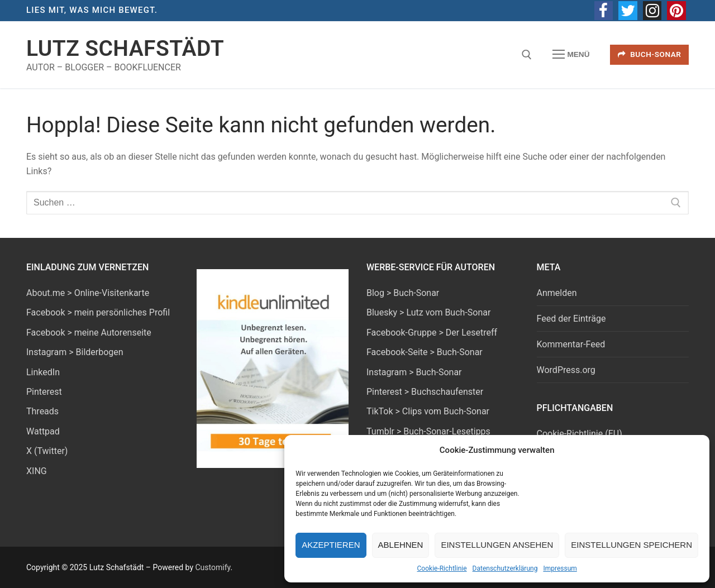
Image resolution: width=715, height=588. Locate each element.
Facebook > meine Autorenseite (89, 333)
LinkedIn (43, 372)
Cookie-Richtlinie (442, 568)
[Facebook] (604, 11)
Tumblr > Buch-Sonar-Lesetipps (428, 431)
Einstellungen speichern (631, 545)
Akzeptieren (331, 545)
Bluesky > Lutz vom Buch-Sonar (428, 312)
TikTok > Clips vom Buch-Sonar (428, 411)
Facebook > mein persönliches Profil (98, 312)
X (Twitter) (47, 451)
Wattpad (43, 431)
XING (37, 471)
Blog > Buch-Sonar (403, 293)
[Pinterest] (676, 11)
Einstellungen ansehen (497, 545)
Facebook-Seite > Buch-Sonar (425, 352)
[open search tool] (527, 55)
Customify (213, 567)
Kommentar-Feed (571, 344)
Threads (42, 411)
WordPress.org (566, 370)
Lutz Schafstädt (125, 49)
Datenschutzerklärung (505, 568)
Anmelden (557, 293)
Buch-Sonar (650, 54)
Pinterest (44, 392)
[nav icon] (571, 55)
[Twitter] (628, 11)
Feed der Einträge (571, 319)
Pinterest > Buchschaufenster (425, 392)
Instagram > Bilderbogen (75, 352)
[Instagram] (652, 11)
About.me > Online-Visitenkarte (88, 293)
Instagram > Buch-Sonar (414, 372)
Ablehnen (401, 545)
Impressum (560, 568)
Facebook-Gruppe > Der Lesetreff (432, 333)
